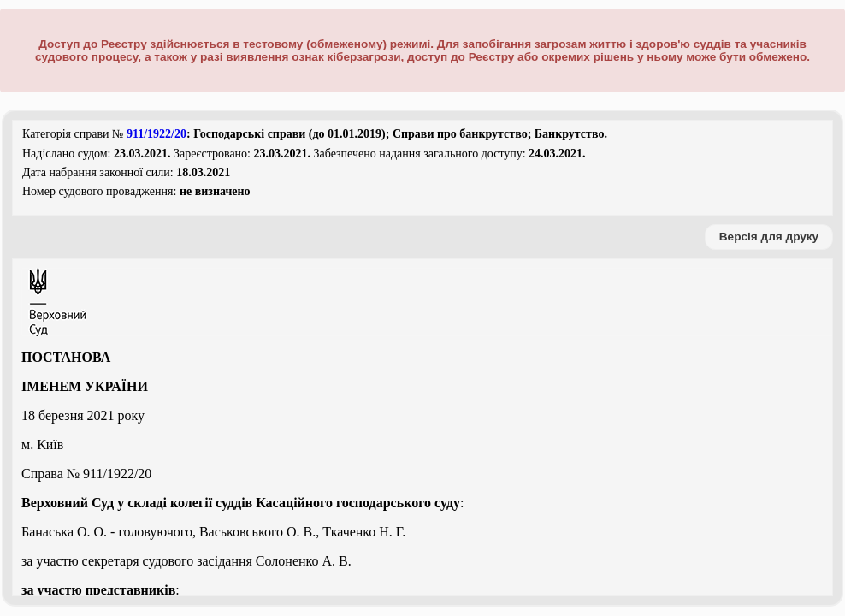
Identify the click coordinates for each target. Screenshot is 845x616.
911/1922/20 (157, 134)
